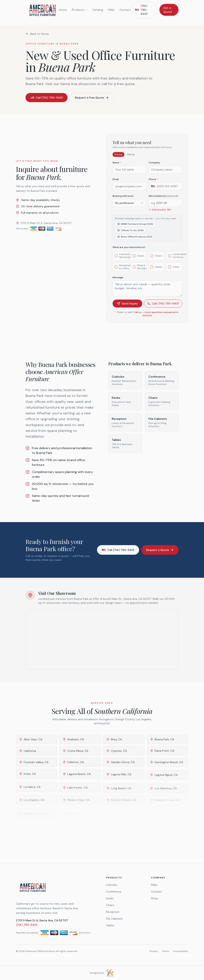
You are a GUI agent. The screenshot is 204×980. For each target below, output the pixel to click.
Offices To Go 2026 (130, 235)
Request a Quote (160, 550)
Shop (154, 898)
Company (154, 167)
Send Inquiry (127, 308)
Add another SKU (160, 214)
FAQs (154, 885)
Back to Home (37, 34)
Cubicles (112, 885)
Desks (110, 898)
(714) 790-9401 (27, 925)
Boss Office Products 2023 (135, 241)
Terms (166, 951)
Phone (153, 184)
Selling (131, 159)
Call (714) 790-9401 (163, 308)
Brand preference (123, 201)
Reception (113, 912)
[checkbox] (116, 261)
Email (116, 184)
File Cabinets (114, 919)
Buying (118, 159)
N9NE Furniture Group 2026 (135, 229)
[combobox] (129, 208)
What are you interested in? (129, 252)
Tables (110, 925)
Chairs (110, 905)
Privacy (154, 951)
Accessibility (181, 951)
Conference (114, 892)
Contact (156, 892)
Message (118, 282)
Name (117, 167)
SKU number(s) (163, 201)
